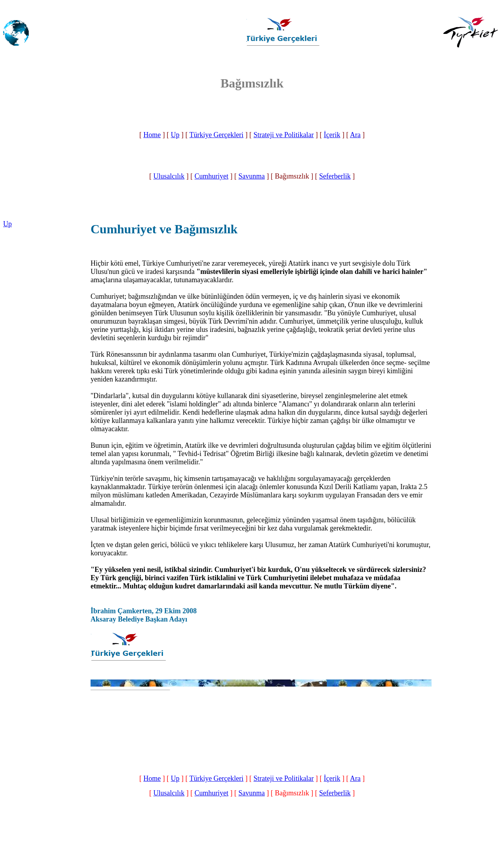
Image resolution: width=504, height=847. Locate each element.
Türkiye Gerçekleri (216, 135)
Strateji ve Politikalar (284, 135)
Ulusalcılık (169, 176)
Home (152, 135)
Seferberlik (335, 176)
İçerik (332, 135)
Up (175, 135)
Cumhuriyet (211, 176)
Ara (355, 135)
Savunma (252, 176)
